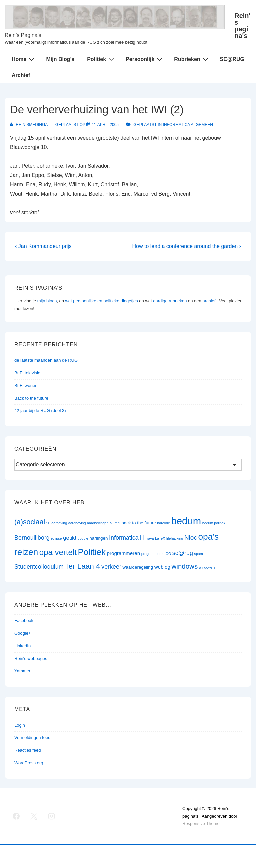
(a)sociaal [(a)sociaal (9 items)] (30, 522)
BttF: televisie (27, 373)
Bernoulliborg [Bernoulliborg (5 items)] (32, 538)
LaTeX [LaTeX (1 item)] (160, 538)
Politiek (101, 59)
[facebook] (16, 816)
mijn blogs (47, 301)
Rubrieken (192, 59)
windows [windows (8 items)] (185, 566)
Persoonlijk (145, 59)
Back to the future (31, 398)
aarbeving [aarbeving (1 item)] (59, 523)
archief (209, 301)
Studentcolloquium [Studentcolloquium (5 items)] (39, 567)
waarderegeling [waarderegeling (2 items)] (138, 567)
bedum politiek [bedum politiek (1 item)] (214, 523)
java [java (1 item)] (151, 538)
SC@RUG (232, 59)
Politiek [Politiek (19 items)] (92, 552)
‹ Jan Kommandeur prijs (43, 246)
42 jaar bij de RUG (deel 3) (40, 410)
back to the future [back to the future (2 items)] (138, 523)
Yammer (22, 671)
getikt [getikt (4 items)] (70, 538)
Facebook (24, 620)
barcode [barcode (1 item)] (163, 523)
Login (20, 725)
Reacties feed (28, 750)
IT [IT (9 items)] (143, 537)
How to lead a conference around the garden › (187, 246)
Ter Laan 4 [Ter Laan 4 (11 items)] (82, 566)
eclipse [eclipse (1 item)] (56, 538)
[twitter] (34, 816)
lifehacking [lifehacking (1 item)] (175, 538)
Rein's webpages (31, 658)
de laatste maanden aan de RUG (46, 360)
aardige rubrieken (170, 301)
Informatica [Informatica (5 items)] (124, 538)
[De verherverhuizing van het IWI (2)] (105, 125)
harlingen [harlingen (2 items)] (98, 538)
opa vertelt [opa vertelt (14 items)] (58, 552)
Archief (21, 75)
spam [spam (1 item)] (199, 554)
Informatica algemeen (188, 125)
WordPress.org (29, 763)
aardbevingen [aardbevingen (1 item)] (98, 523)
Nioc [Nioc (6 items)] (191, 537)
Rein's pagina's (242, 26)
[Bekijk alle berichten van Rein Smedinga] (29, 125)
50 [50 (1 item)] (48, 523)
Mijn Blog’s (60, 59)
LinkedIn (22, 646)
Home (24, 59)
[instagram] (52, 816)
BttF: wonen (26, 385)
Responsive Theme (201, 823)
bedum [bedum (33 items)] (186, 521)
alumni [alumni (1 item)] (115, 523)
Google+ (23, 633)
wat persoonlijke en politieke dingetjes (101, 301)
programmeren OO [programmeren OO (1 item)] (156, 554)
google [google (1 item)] (83, 538)
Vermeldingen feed (32, 737)
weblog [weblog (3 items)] (162, 567)
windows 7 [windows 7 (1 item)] (207, 567)
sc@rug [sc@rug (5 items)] (183, 553)
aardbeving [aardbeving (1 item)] (77, 523)
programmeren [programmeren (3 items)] (123, 553)
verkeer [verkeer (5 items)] (111, 567)
